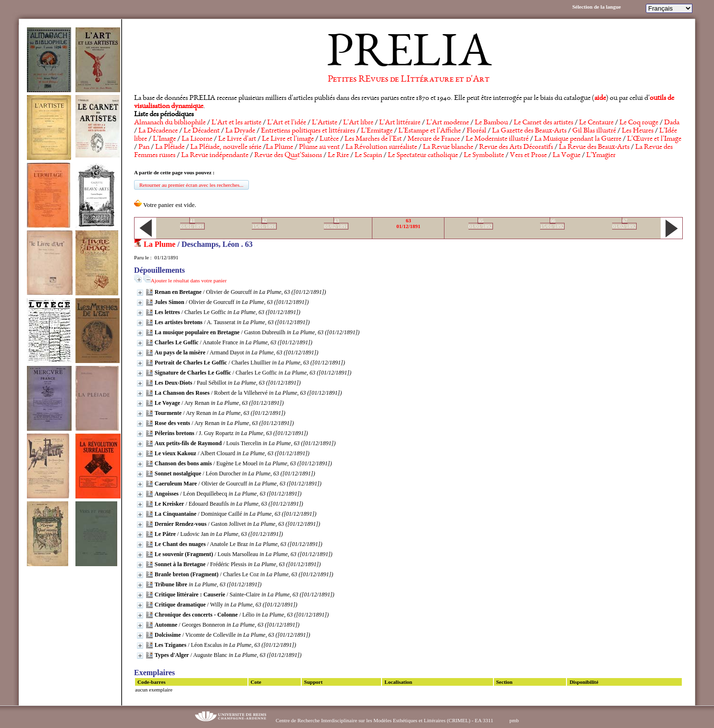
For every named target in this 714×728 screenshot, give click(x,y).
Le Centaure (596, 123)
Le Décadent (202, 131)
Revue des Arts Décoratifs (516, 147)
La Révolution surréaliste (381, 147)
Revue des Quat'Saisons (288, 156)
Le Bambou (491, 123)
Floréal (476, 131)
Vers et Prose (528, 156)
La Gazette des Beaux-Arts (529, 131)
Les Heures (638, 131)
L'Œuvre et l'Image (654, 139)
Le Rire (338, 156)
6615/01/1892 (552, 223)
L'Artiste (325, 123)
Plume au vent (319, 147)
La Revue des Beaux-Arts (594, 147)
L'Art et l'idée (287, 123)
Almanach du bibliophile (170, 123)
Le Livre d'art (237, 139)
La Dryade (240, 131)
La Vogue (566, 156)
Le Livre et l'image (288, 139)
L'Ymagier (601, 156)
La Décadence (158, 131)
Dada (672, 123)
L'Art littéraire (400, 123)
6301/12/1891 (408, 223)
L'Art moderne (448, 123)
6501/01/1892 (480, 223)
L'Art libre (358, 123)
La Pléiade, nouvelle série (226, 147)
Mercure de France (434, 139)
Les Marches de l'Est (373, 139)
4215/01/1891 (264, 223)
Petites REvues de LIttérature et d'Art (409, 80)
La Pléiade (170, 147)
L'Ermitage (377, 131)
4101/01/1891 (192, 223)
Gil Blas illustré (594, 131)
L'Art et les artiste (236, 123)
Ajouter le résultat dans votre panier (189, 280)
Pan (144, 147)
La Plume (279, 147)
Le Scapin (368, 156)
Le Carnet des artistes (543, 123)
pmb (514, 720)
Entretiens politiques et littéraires (308, 131)
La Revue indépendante (215, 156)
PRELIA (409, 55)
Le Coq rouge (639, 123)
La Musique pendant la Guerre (578, 139)
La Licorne (197, 139)
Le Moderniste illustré (497, 139)
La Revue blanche (448, 147)
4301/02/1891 (336, 223)
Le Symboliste (484, 156)
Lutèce (329, 139)
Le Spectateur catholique (423, 156)
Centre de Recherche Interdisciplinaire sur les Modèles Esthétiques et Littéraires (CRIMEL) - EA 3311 (385, 720)
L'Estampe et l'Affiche (430, 131)
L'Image (164, 139)
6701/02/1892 (624, 223)
